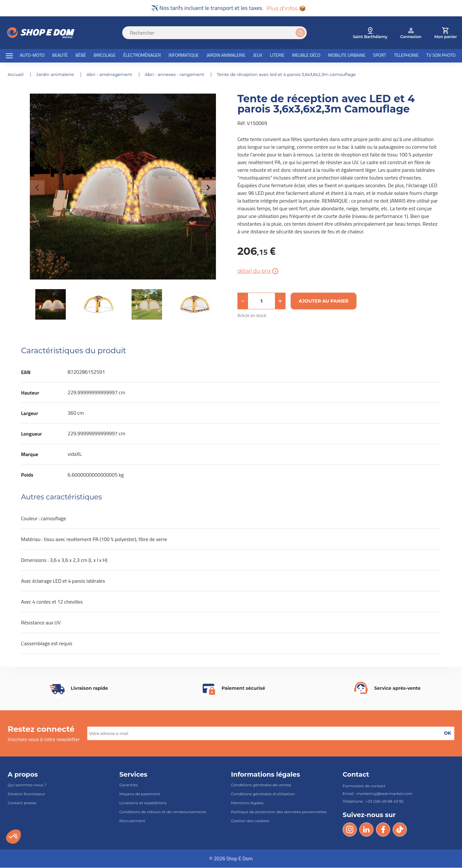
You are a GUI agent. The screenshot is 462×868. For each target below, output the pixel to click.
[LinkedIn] (366, 830)
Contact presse (22, 803)
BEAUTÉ (60, 56)
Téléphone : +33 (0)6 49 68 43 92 (373, 801)
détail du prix (258, 271)
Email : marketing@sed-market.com (377, 794)
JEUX (258, 56)
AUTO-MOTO (32, 56)
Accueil (17, 75)
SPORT (380, 56)
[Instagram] (350, 830)
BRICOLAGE (105, 56)
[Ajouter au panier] (324, 301)
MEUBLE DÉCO (306, 56)
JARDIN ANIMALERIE (226, 56)
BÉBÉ (81, 56)
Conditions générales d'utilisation (263, 794)
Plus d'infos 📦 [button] (286, 8)
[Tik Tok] (400, 830)
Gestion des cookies (250, 821)
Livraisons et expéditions (143, 803)
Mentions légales (247, 803)
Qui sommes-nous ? (27, 785)
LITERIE (277, 56)
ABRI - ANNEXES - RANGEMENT (180, 75)
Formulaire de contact (364, 786)
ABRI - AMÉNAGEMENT (112, 75)
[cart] (446, 33)
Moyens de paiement (140, 794)
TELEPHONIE (406, 56)
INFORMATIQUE (184, 56)
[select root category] (370, 33)
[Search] (218, 33)
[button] (243, 301)
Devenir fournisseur (26, 794)
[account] (411, 33)
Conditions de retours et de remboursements (163, 812)
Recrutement (132, 821)
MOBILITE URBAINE (347, 56)
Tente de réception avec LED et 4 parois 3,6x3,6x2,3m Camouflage (294, 75)
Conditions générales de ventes (261, 785)
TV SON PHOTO (441, 56)
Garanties (128, 785)
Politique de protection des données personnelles (279, 812)
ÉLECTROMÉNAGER (142, 56)
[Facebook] (383, 830)
